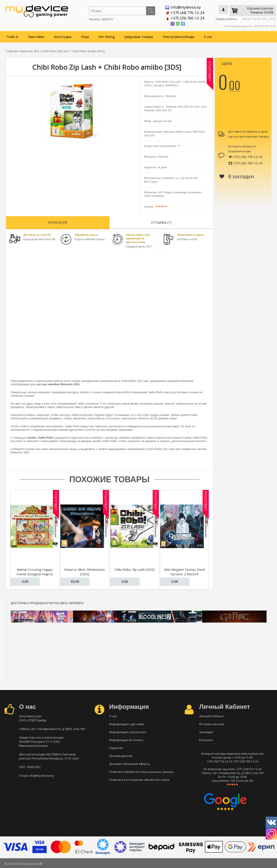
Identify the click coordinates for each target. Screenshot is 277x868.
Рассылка (206, 740)
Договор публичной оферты (130, 764)
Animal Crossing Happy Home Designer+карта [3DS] (35, 574)
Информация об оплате (126, 740)
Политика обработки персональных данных (141, 772)
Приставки (36, 37)
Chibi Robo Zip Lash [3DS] (135, 569)
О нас (208, 37)
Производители (121, 756)
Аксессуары (63, 37)
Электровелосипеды (178, 37)
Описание (58, 222)
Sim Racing (107, 37)
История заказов (212, 724)
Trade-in (12, 37)
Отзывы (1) (161, 222)
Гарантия (116, 748)
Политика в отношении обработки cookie (139, 780)
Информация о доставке (127, 724)
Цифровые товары (139, 37)
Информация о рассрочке (128, 732)
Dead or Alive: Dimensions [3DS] (85, 572)
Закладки (206, 732)
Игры (85, 37)
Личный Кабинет (212, 716)
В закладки (237, 176)
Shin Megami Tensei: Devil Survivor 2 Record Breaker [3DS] (184, 574)
